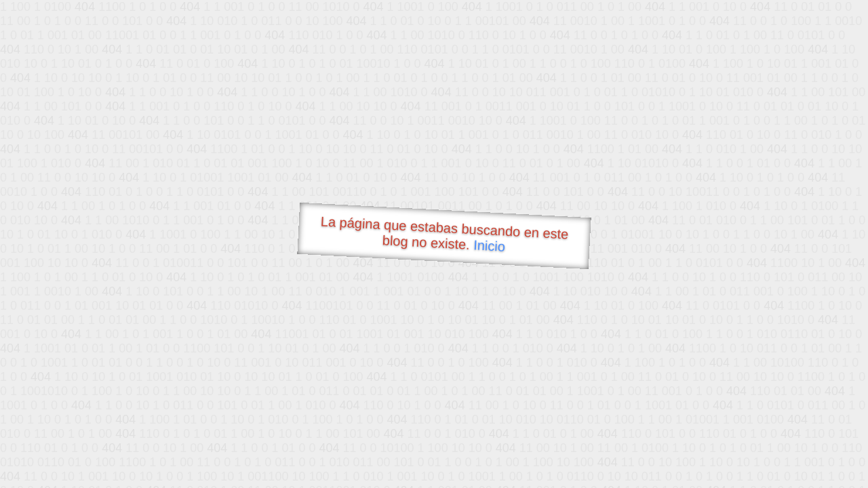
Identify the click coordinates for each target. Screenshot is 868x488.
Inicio (490, 245)
